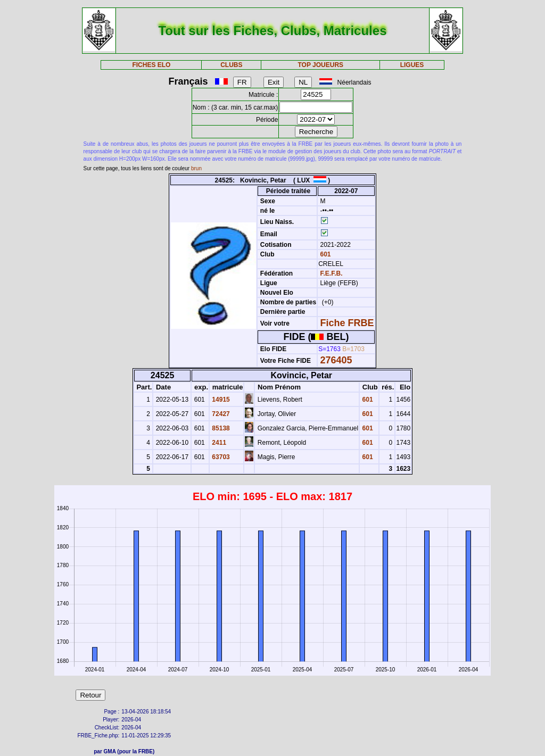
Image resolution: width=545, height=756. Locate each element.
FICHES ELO (151, 65)
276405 (336, 360)
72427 (220, 414)
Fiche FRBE (347, 323)
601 (324, 254)
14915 (220, 400)
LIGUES (412, 65)
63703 (220, 457)
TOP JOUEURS (321, 65)
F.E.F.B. (332, 273)
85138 (220, 428)
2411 (218, 443)
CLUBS (231, 65)
